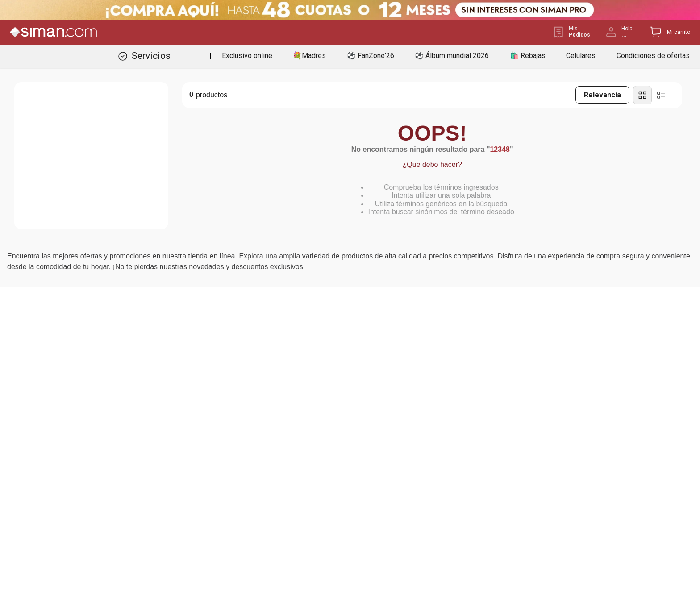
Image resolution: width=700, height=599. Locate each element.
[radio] (642, 95)
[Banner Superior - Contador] (350, 10)
